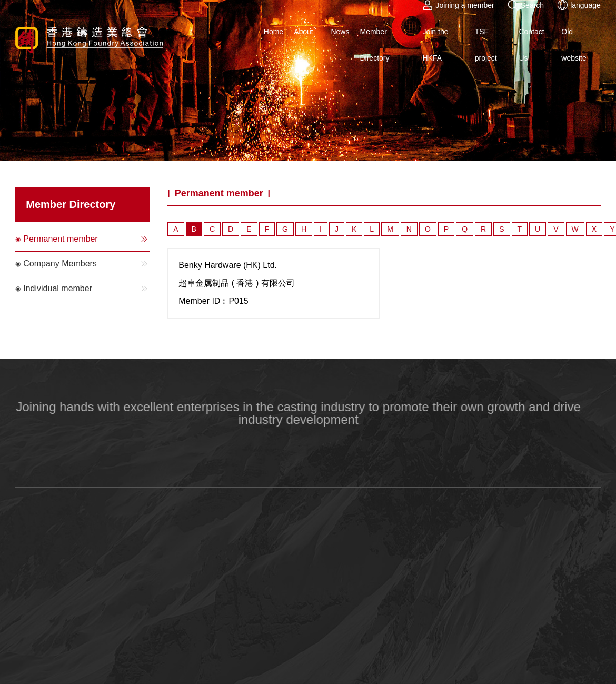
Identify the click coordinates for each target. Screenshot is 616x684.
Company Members (87, 264)
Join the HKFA (435, 45)
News (340, 32)
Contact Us (531, 45)
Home (274, 32)
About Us (304, 45)
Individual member (87, 289)
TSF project (486, 45)
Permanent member (87, 239)
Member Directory (374, 45)
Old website (574, 45)
